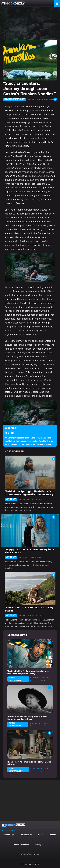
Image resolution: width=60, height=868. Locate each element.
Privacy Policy (41, 844)
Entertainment (26, 835)
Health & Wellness (21, 844)
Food (40, 835)
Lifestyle (53, 835)
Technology (9, 835)
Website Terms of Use (30, 854)
